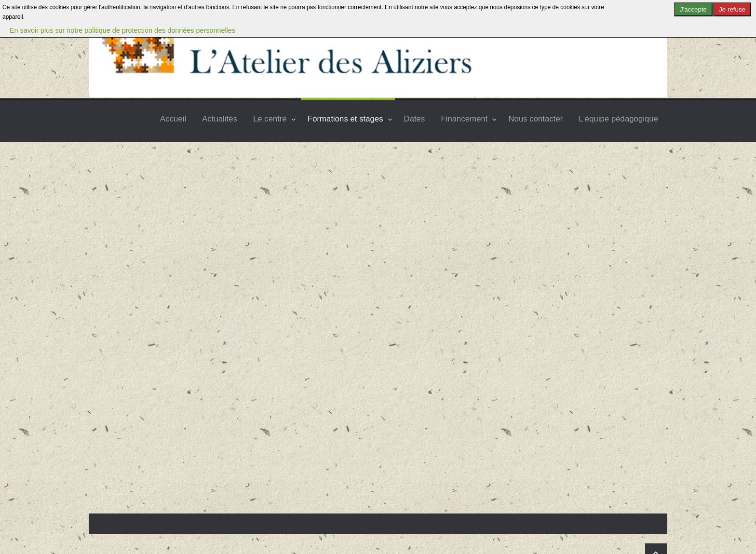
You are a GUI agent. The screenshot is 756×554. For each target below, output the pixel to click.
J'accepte (693, 9)
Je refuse (732, 9)
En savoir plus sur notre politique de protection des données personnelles (122, 30)
